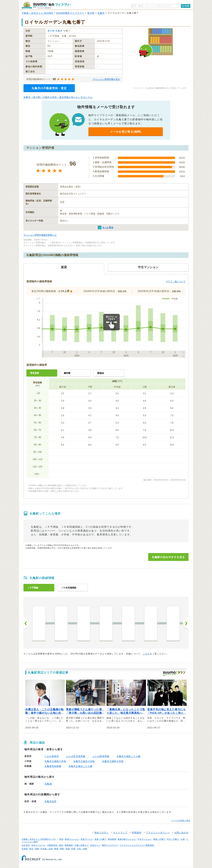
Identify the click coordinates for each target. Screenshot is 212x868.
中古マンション (145, 839)
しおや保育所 (52, 756)
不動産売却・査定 (55, 845)
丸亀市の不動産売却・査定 (49, 88)
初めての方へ (102, 833)
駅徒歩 (101, 373)
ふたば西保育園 (101, 756)
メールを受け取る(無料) (126, 132)
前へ (26, 623)
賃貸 (61, 839)
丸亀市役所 (51, 801)
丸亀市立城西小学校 (55, 761)
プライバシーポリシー (158, 833)
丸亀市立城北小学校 (84, 761)
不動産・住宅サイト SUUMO (37, 13)
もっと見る (108, 227)
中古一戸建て (173, 839)
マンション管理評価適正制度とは (40, 235)
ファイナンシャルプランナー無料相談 (137, 845)
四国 (68, 849)
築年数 (67, 373)
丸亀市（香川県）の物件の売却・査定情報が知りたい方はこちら (58, 97)
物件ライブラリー (110, 845)
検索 (187, 6)
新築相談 (69, 845)
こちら (146, 654)
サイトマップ (120, 833)
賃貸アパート (87, 839)
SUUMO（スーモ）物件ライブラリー (47, 5)
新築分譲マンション (127, 839)
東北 (31, 849)
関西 (62, 849)
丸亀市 (101, 13)
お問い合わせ (181, 833)
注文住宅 (26, 845)
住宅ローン (95, 845)
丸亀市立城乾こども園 (129, 756)
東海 (56, 849)
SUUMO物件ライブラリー (70, 13)
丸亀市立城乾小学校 (113, 761)
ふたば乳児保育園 (76, 756)
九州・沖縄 (82, 849)
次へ (186, 623)
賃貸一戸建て (100, 839)
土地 (183, 839)
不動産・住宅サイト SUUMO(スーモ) (39, 839)
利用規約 (137, 833)
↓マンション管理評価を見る (106, 79)
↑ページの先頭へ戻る (181, 820)
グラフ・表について (176, 282)
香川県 (91, 13)
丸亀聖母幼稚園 (53, 766)
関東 (37, 849)
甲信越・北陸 (47, 849)
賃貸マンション (72, 839)
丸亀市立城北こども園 (81, 766)
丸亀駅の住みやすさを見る (168, 557)
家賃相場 (112, 839)
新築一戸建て (159, 839)
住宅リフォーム (38, 845)
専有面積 (34, 373)
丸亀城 (48, 784)
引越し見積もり (82, 845)
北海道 (25, 849)
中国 (73, 849)
